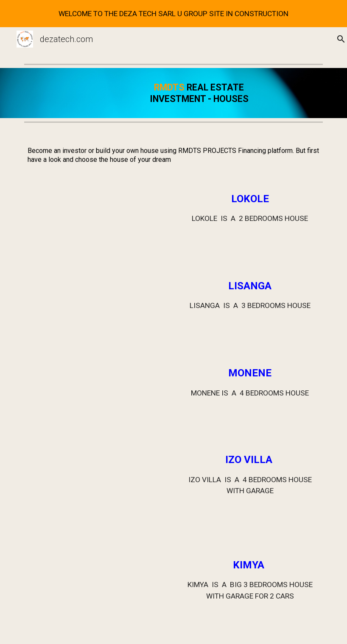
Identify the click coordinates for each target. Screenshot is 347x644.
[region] (173, 14)
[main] (199, 93)
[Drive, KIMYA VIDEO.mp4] (84, 594)
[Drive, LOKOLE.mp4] (84, 221)
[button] (337, 39)
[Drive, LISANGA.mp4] (84, 308)
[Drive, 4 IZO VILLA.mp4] (84, 491)
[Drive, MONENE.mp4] (84, 395)
